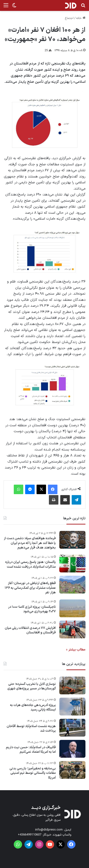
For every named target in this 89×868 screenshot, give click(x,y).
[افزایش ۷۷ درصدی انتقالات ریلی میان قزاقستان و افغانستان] (72, 629)
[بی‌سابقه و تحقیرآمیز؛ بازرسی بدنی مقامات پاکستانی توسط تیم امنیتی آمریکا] (72, 770)
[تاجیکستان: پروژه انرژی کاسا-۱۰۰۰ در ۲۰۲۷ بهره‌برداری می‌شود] (72, 608)
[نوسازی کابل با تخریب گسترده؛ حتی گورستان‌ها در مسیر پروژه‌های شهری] (72, 685)
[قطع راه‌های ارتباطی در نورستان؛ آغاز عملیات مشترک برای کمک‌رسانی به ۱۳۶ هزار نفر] (72, 585)
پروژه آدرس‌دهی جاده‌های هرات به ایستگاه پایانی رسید (33, 708)
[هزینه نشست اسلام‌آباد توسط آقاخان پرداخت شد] (72, 728)
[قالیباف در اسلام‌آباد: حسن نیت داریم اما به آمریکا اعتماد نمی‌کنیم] (72, 749)
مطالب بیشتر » (76, 650)
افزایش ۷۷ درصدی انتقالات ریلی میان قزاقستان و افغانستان (30, 630)
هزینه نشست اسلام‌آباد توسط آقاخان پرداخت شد (31, 729)
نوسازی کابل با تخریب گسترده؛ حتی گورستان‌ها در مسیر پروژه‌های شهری (32, 686)
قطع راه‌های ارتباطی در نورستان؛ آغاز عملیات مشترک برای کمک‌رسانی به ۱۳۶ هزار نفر (30, 588)
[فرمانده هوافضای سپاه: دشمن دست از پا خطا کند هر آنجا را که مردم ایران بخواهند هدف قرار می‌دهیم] (72, 540)
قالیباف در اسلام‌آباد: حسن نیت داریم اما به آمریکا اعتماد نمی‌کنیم (31, 750)
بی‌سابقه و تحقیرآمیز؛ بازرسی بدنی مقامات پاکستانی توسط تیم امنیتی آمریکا (33, 773)
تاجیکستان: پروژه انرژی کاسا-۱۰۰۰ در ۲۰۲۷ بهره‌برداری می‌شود (32, 609)
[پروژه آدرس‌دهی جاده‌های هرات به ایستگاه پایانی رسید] (72, 707)
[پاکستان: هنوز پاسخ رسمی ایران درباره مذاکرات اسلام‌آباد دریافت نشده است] (72, 564)
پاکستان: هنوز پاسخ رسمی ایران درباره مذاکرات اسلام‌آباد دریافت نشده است (30, 564)
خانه (81, 18)
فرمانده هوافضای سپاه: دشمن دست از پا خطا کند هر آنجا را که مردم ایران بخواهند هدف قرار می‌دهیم (30, 543)
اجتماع (69, 18)
